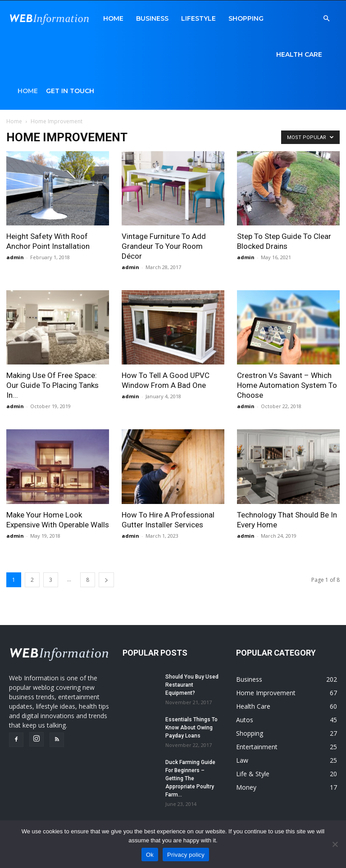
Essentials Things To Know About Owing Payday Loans (191, 728)
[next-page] (106, 580)
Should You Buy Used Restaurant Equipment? (192, 685)
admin (15, 257)
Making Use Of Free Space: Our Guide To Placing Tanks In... (52, 385)
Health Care (299, 54)
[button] (326, 19)
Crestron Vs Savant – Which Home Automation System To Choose (287, 385)
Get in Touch (70, 91)
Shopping (246, 18)
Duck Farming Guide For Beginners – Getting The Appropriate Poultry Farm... (190, 778)
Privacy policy (186, 855)
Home (113, 18)
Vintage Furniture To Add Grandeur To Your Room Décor (164, 246)
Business (152, 18)
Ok (150, 855)
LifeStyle (198, 18)
